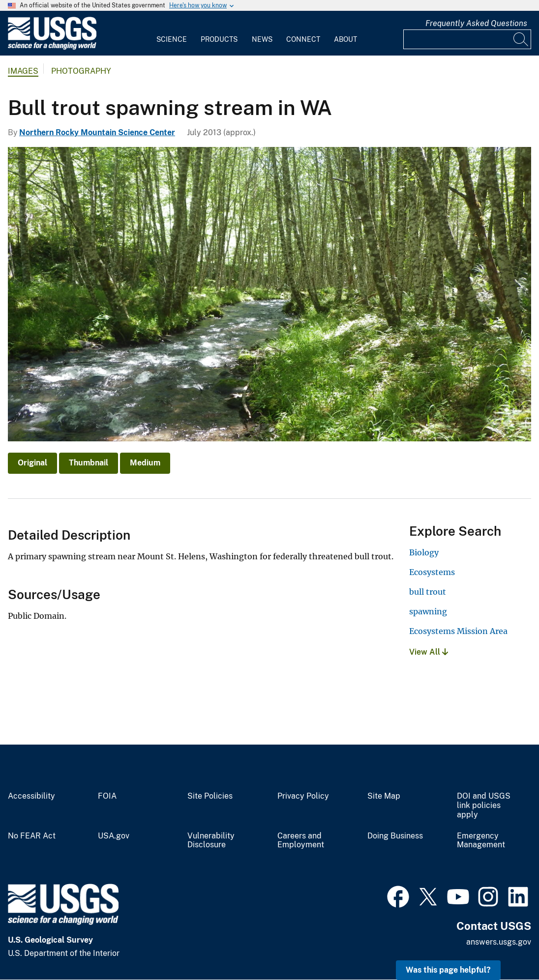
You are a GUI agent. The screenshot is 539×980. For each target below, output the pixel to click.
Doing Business (395, 836)
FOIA (107, 796)
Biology (424, 552)
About (345, 39)
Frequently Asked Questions (476, 23)
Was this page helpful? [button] (448, 970)
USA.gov (114, 836)
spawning (428, 611)
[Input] (467, 39)
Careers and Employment (301, 841)
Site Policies (210, 796)
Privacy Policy (303, 796)
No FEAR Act (32, 836)
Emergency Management (481, 841)
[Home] (52, 47)
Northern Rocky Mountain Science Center (97, 132)
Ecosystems (432, 572)
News (262, 39)
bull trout (428, 592)
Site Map (384, 796)
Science (172, 39)
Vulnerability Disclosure (211, 841)
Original (32, 463)
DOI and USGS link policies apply (484, 806)
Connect (303, 39)
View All (429, 652)
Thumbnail (89, 463)
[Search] (521, 39)
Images (23, 71)
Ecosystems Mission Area (458, 631)
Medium (145, 463)
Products (219, 39)
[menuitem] (172, 33)
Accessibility (31, 796)
